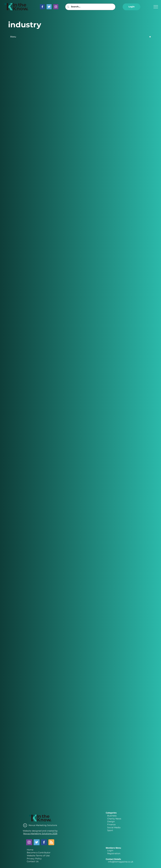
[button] (131, 7)
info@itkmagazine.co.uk (121, 862)
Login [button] (110, 850)
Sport (110, 830)
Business (112, 816)
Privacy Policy (34, 859)
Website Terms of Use (38, 856)
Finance (111, 824)
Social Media (114, 827)
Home (30, 850)
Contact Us (33, 861)
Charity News (114, 819)
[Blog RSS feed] (51, 842)
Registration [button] (114, 853)
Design (111, 821)
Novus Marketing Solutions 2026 (40, 833)
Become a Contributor (39, 853)
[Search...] (90, 7)
